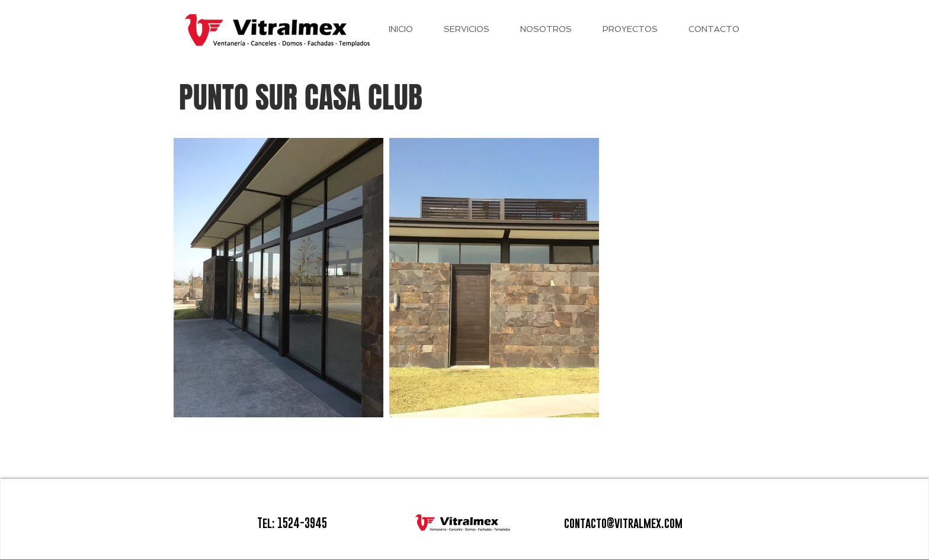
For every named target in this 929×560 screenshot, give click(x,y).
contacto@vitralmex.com (623, 523)
